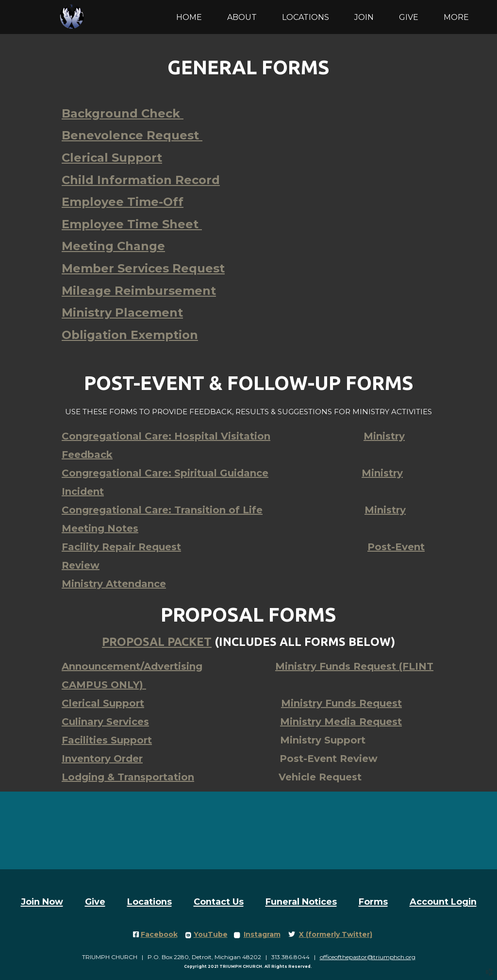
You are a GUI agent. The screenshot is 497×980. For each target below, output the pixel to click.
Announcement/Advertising (132, 666)
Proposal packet (157, 642)
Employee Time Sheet (132, 224)
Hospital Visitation (166, 436)
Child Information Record (141, 180)
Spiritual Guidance (165, 473)
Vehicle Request (320, 777)
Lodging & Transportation (128, 777)
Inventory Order (102, 759)
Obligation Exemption (130, 335)
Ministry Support (323, 740)
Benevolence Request (132, 135)
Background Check (123, 113)
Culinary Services (105, 722)
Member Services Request (143, 268)
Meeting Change (113, 246)
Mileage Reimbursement (139, 291)
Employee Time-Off (123, 202)
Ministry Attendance (114, 584)
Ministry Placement (122, 313)
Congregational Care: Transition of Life (162, 510)
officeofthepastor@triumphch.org (368, 957)
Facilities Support (107, 740)
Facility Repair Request (121, 547)
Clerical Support (112, 158)
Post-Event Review (329, 759)
